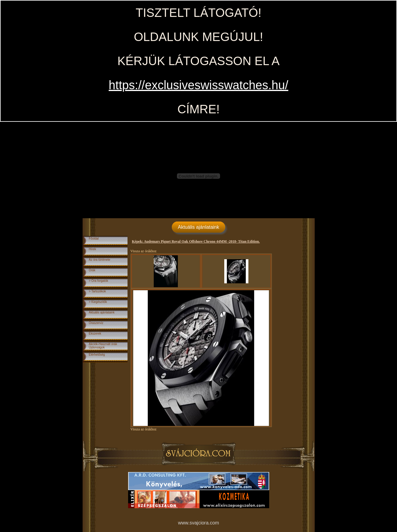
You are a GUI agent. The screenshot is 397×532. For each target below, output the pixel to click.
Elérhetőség (97, 355)
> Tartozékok (98, 291)
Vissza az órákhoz (144, 251)
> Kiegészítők (98, 302)
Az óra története (100, 260)
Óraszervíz (96, 323)
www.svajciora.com (198, 523)
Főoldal (94, 239)
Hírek (93, 249)
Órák (92, 270)
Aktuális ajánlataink (198, 227)
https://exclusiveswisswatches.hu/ (199, 85)
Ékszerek (95, 334)
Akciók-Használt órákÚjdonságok (103, 346)
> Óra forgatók (99, 281)
